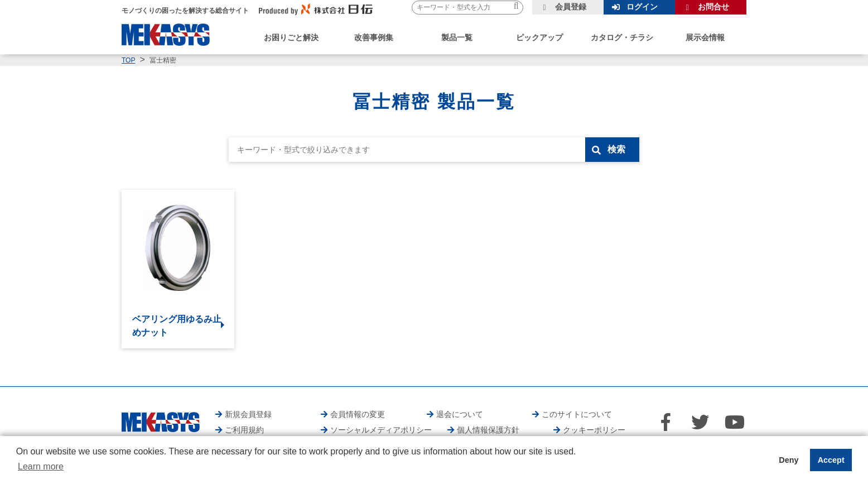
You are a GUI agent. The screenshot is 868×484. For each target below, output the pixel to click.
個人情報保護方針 (488, 430)
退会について (460, 414)
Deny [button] (789, 460)
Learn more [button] (41, 466)
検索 (616, 149)
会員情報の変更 (358, 414)
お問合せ (713, 7)
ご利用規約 (244, 430)
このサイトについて (577, 414)
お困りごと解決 (291, 37)
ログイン (642, 7)
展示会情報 (705, 37)
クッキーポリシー (594, 430)
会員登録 (571, 7)
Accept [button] (831, 460)
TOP (128, 60)
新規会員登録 (248, 414)
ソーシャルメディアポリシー (381, 430)
